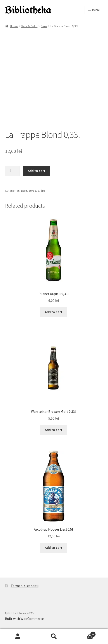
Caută (54, 637)
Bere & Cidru (29, 26)
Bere (44, 26)
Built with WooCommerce (24, 619)
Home (14, 26)
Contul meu (18, 637)
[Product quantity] (12, 171)
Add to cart (37, 171)
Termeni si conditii (25, 586)
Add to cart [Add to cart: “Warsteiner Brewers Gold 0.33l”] (54, 430)
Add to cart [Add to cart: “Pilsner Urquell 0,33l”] (54, 312)
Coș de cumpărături (84, 633)
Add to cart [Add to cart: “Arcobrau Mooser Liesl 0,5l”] (54, 547)
